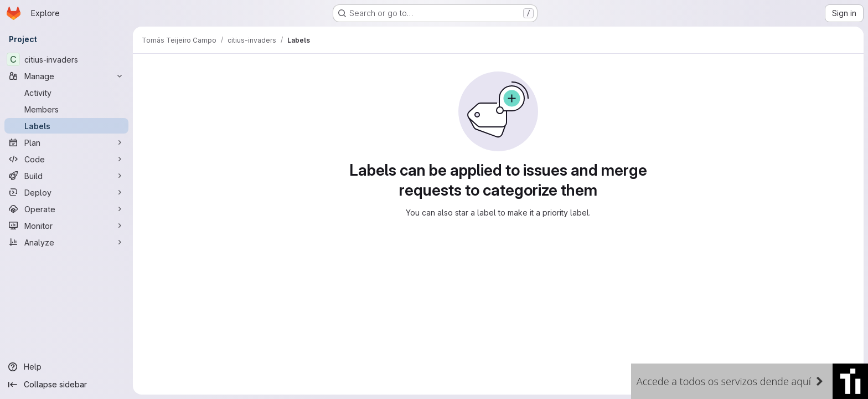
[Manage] (66, 76)
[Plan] (66, 142)
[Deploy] (66, 192)
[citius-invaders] (66, 59)
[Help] (66, 367)
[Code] (66, 159)
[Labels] (66, 126)
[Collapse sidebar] (66, 385)
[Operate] (66, 209)
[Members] (66, 109)
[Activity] (66, 93)
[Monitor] (66, 226)
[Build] (66, 176)
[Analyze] (66, 242)
